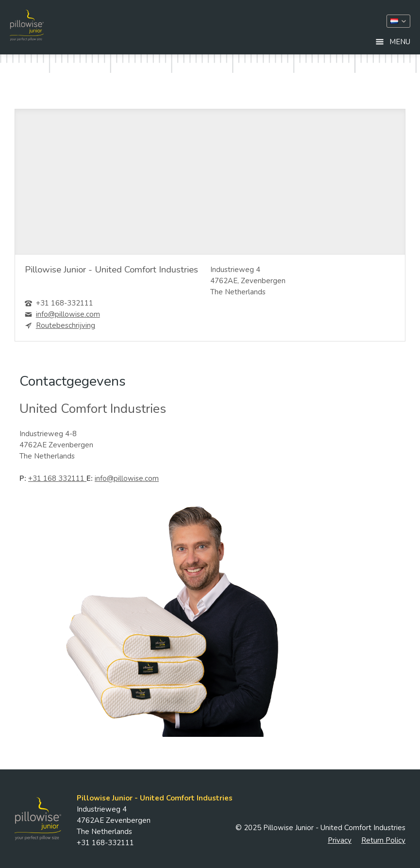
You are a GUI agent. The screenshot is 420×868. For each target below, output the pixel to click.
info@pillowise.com (68, 314)
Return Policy (383, 840)
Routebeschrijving (66, 325)
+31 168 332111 (57, 478)
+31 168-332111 (65, 303)
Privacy (340, 840)
